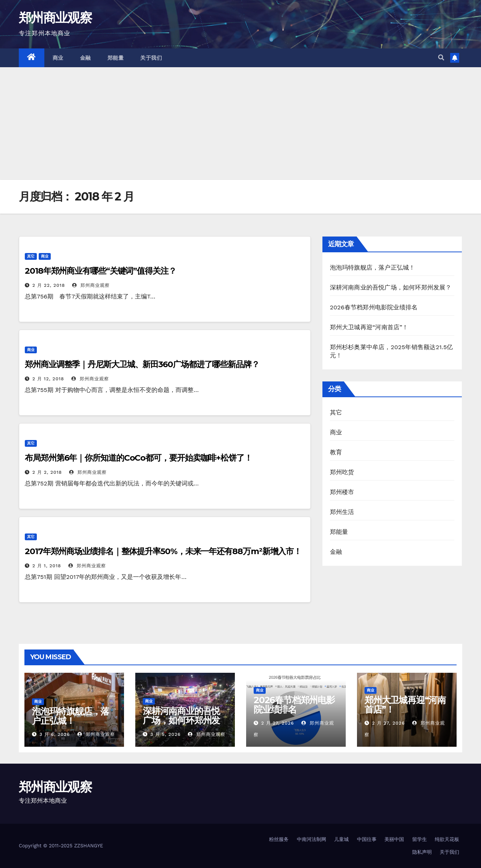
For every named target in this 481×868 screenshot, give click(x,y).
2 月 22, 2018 (49, 285)
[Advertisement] (240, 124)
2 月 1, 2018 (47, 566)
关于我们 (151, 58)
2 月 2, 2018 (47, 472)
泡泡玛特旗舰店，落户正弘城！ (373, 267)
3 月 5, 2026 (166, 734)
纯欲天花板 (447, 839)
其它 (31, 256)
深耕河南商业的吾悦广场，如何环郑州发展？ (391, 287)
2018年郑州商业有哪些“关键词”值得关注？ (101, 271)
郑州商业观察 (55, 18)
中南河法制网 (312, 839)
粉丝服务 (279, 839)
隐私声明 (422, 852)
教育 (336, 452)
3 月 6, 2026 (55, 734)
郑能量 (116, 58)
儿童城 (341, 839)
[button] (441, 58)
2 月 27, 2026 (278, 723)
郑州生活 (342, 512)
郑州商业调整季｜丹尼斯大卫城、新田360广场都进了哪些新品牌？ (142, 364)
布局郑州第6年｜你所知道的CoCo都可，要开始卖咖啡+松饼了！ (138, 458)
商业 (58, 58)
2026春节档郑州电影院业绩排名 (374, 307)
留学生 (420, 839)
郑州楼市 (342, 492)
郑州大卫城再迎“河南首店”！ (369, 327)
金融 (85, 58)
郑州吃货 (342, 472)
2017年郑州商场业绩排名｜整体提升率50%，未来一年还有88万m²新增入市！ (163, 551)
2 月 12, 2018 (48, 379)
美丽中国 (394, 839)
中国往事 (367, 839)
